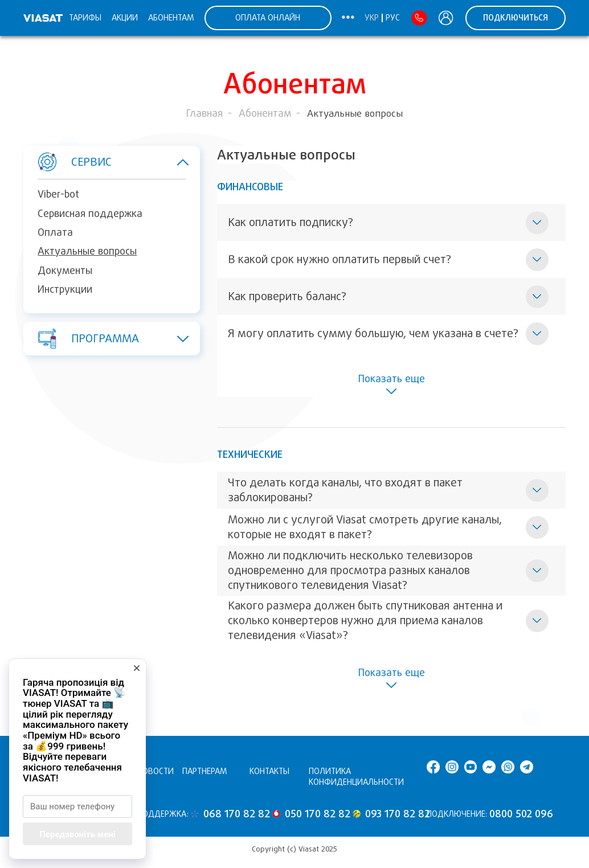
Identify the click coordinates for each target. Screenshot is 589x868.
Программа (106, 338)
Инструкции (65, 289)
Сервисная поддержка (90, 214)
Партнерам (205, 771)
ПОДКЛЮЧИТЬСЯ (516, 18)
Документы (65, 271)
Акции (125, 18)
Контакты (269, 771)
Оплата (55, 232)
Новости (156, 771)
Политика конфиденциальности (356, 777)
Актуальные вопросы (87, 251)
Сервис (106, 162)
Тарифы (85, 18)
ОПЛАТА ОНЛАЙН (268, 18)
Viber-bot (58, 194)
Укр (372, 18)
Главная (204, 113)
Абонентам (171, 18)
